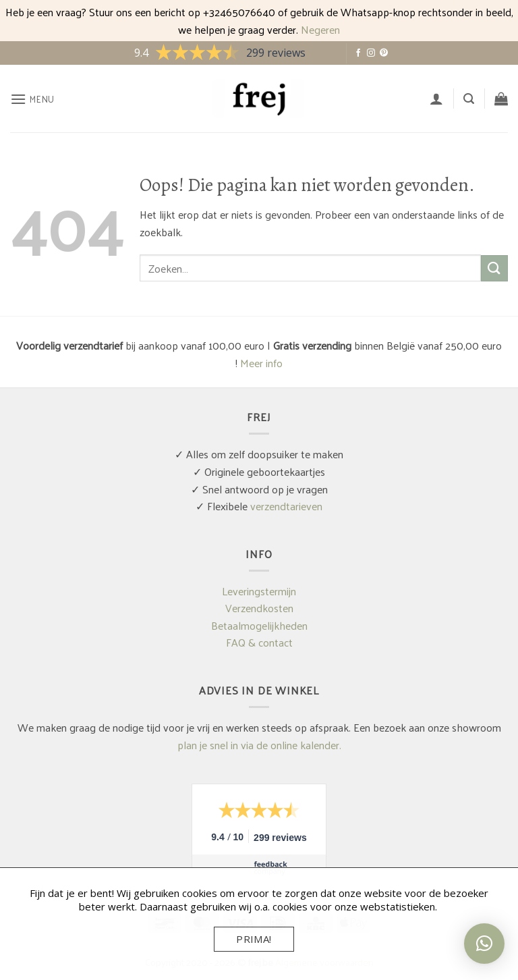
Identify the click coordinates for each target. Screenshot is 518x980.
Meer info (261, 363)
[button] (32, 99)
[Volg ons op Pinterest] (384, 53)
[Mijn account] (436, 99)
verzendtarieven (286, 506)
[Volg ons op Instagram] (371, 53)
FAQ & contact (259, 642)
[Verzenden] (494, 268)
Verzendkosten (259, 608)
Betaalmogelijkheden (259, 625)
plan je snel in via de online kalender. (259, 745)
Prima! (254, 939)
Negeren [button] (320, 29)
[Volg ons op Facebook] (358, 53)
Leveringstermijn (259, 591)
